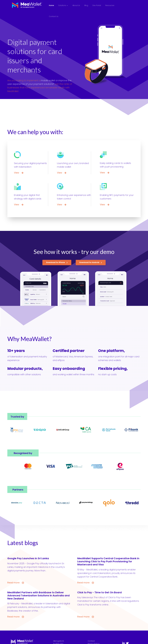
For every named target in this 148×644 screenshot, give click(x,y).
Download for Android (91, 262)
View (19, 173)
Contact (91, 641)
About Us (76, 5)
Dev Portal (97, 5)
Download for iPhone (57, 262)
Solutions (62, 5)
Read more (16, 583)
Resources (110, 5)
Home (51, 5)
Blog (86, 5)
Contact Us (54, 16)
